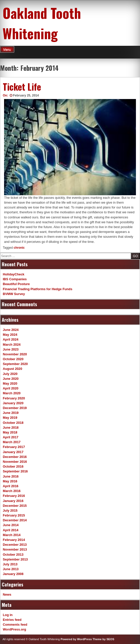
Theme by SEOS (103, 639)
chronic (19, 248)
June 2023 (11, 349)
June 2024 (11, 330)
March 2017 (12, 442)
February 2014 (14, 540)
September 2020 (15, 364)
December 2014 (15, 520)
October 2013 (13, 555)
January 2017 (13, 452)
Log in (8, 615)
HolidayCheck (14, 274)
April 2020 (11, 388)
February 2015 (14, 515)
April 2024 (11, 339)
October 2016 (13, 466)
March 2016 (12, 491)
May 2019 (10, 418)
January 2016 (13, 501)
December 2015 (15, 506)
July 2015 (10, 510)
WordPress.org (15, 629)
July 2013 (10, 564)
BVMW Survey (14, 294)
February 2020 (14, 398)
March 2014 (12, 535)
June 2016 (11, 476)
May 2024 (10, 335)
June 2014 (11, 525)
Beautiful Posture (16, 284)
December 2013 (15, 545)
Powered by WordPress (76, 639)
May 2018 (10, 432)
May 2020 (10, 383)
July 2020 (10, 374)
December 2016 (15, 457)
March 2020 (12, 393)
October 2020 (13, 359)
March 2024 (12, 345)
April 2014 (11, 530)
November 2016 (15, 462)
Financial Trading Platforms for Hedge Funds (38, 289)
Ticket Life (22, 87)
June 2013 (11, 569)
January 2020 (13, 403)
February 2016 (14, 496)
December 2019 (15, 408)
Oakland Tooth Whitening (42, 23)
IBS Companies (15, 279)
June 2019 (11, 413)
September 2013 (15, 559)
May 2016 (10, 481)
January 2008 (13, 574)
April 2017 (11, 437)
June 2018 (11, 428)
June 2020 (11, 379)
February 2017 (14, 447)
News (7, 594)
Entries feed (12, 620)
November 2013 (15, 549)
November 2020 (15, 354)
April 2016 (11, 486)
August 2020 (12, 369)
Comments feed (15, 625)
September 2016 (15, 471)
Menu (7, 50)
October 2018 (13, 423)
